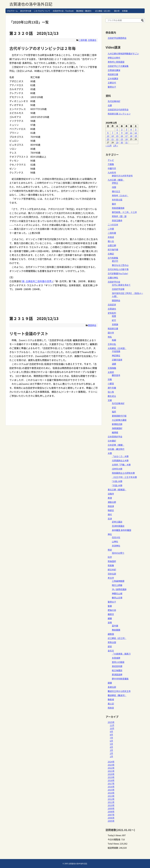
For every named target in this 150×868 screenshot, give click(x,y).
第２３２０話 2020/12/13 (34, 33)
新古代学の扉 (26, 11)
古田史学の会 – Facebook (63, 11)
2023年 (111, 765)
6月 (111, 741)
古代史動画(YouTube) (118, 273)
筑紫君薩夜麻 (118, 208)
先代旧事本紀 (114, 101)
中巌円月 (112, 168)
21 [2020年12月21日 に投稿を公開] (113, 139)
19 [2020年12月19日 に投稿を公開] (136, 136)
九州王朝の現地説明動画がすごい (123, 54)
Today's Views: (115, 835)
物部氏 (111, 510)
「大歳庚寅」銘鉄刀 (121, 654)
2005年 (111, 821)
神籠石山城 (117, 593)
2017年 (111, 783)
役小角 (111, 392)
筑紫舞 (111, 565)
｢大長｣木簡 (117, 481)
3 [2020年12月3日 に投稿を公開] (127, 129)
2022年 (111, 768)
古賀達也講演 (114, 70)
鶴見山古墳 (117, 598)
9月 (111, 731)
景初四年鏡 (117, 666)
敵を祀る (112, 396)
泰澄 (110, 498)
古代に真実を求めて (121, 285)
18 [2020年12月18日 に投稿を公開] (131, 136)
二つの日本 (113, 225)
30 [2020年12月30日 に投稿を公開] (122, 142)
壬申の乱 (112, 344)
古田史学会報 (118, 289)
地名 (110, 337)
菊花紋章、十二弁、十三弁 (124, 212)
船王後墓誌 (117, 670)
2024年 (111, 762)
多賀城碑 (116, 658)
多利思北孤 (117, 200)
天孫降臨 (112, 368)
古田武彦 (112, 305)
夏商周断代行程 (119, 416)
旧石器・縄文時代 (116, 449)
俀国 (114, 187)
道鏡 (114, 364)
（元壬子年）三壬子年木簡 (124, 477)
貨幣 (110, 623)
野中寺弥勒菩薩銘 (120, 679)
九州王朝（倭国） (116, 180)
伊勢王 (115, 183)
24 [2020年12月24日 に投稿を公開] (126, 139)
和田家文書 (113, 74)
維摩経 (115, 432)
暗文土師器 (117, 585)
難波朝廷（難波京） (84, 11)
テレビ (111, 160)
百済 (110, 519)
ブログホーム (12, 11)
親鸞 (110, 618)
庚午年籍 (112, 388)
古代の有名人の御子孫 (118, 269)
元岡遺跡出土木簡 (120, 460)
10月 (112, 728)
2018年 (111, 780)
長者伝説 (112, 687)
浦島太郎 (112, 502)
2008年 (111, 812)
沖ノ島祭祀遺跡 (119, 589)
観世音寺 (116, 375)
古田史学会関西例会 (117, 38)
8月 (111, 735)
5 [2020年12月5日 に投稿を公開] (136, 129)
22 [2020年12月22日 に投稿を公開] (117, 139)
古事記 (111, 254)
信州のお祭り (118, 553)
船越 (114, 340)
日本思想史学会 (115, 437)
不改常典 (116, 351)
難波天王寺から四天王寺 (119, 691)
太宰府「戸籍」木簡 (121, 465)
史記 (114, 407)
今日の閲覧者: (114, 839)
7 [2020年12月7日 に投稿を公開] (113, 133)
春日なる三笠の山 (120, 265)
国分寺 (117, 11)
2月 (111, 753)
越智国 (111, 634)
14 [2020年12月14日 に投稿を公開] (113, 136)
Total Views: (114, 844)
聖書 (110, 606)
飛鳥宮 (111, 708)
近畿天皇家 (117, 360)
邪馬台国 (112, 642)
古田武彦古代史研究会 (118, 109)
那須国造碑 (117, 674)
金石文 (111, 651)
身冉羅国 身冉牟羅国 (122, 530)
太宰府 (111, 372)
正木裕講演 (113, 78)
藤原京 (111, 614)
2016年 (111, 787)
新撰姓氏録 (117, 424)
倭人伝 (111, 241)
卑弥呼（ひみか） (120, 195)
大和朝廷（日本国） (117, 348)
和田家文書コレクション (119, 114)
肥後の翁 (112, 610)
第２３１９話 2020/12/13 (34, 318)
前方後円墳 (113, 250)
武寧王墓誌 (117, 522)
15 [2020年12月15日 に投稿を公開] (117, 136)
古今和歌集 (113, 258)
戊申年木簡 (117, 469)
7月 (111, 738)
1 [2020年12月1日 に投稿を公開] (117, 129)
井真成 (111, 237)
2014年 (111, 793)
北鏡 (110, 105)
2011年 (111, 802)
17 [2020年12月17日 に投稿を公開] (126, 136)
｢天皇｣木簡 (117, 485)
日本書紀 (112, 441)
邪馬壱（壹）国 (119, 216)
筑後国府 (112, 561)
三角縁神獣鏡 (118, 581)
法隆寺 (111, 494)
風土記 (111, 704)
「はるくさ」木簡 (120, 456)
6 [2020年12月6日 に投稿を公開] (108, 133)
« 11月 (109, 146)
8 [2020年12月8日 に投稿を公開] (117, 133)
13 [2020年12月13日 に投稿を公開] (108, 136)
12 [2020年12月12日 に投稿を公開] (136, 133)
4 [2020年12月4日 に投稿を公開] (131, 129)
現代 (110, 514)
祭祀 (110, 550)
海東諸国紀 (117, 428)
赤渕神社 (116, 546)
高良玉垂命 (117, 220)
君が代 (115, 261)
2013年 (111, 796)
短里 (114, 316)
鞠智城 (111, 699)
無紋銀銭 (116, 630)
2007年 (111, 815)
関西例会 (92, 325)
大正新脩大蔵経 (119, 420)
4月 (111, 747)
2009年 (111, 808)
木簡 (110, 453)
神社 (110, 534)
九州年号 (112, 172)
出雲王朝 (112, 245)
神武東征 (116, 355)
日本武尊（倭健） (116, 445)
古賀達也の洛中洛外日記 (31, 4)
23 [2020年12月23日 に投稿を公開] (122, 139)
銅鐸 (110, 683)
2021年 (111, 771)
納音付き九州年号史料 (122, 176)
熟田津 (111, 506)
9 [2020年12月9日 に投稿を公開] (122, 133)
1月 (111, 756)
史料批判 (112, 313)
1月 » (116, 146)
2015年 (111, 790)
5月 (111, 744)
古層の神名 (113, 278)
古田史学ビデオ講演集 (118, 66)
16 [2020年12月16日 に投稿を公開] (122, 136)
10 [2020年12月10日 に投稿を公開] (126, 133)
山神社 (115, 541)
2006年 (111, 818)
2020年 (111, 774)
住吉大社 (116, 537)
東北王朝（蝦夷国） (117, 490)
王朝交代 (112, 83)
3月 (111, 750)
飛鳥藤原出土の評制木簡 (123, 473)
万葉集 (111, 164)
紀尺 (114, 320)
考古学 (111, 578)
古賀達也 (92, 40)
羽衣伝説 (112, 574)
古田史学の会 (114, 282)
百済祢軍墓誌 (118, 526)
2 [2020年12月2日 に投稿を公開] (122, 129)
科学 (110, 557)
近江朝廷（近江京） (103, 11)
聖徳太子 (112, 87)
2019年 (111, 777)
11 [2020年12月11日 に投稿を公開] (131, 133)
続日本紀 (112, 570)
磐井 (114, 204)
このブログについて (42, 11)
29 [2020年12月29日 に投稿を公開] (117, 142)
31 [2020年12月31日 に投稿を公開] (126, 142)
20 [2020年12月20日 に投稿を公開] (108, 139)
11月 (112, 725)
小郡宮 (111, 384)
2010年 (111, 805)
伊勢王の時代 (114, 58)
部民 (110, 646)
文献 (110, 400)
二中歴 (111, 229)
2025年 (111, 722)
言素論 (125, 11)
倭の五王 (116, 191)
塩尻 (114, 412)
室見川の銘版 (118, 662)
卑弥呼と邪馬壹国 (116, 62)
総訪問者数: (113, 848)
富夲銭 (115, 626)
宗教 (110, 379)
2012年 (111, 799)
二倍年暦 (83, 40)
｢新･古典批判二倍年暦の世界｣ (37, 281)
